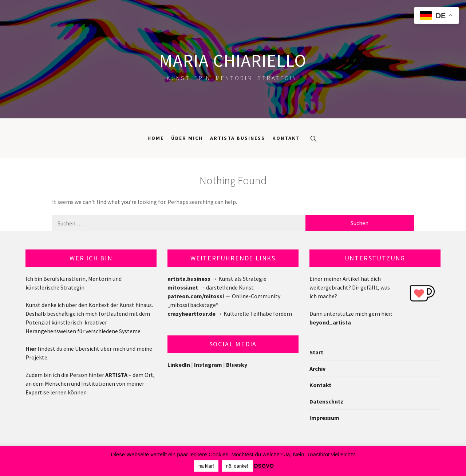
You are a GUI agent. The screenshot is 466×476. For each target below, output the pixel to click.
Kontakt (286, 138)
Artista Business (238, 138)
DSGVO (264, 466)
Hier (31, 349)
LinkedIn (179, 365)
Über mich (187, 138)
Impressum (324, 418)
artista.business (189, 279)
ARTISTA (116, 375)
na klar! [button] (206, 466)
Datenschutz (326, 401)
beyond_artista (330, 322)
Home (156, 138)
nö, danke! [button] (237, 466)
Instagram (208, 365)
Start (316, 352)
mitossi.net (183, 287)
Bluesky (237, 365)
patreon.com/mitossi (196, 296)
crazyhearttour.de (191, 314)
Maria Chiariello (233, 60)
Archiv (317, 369)
